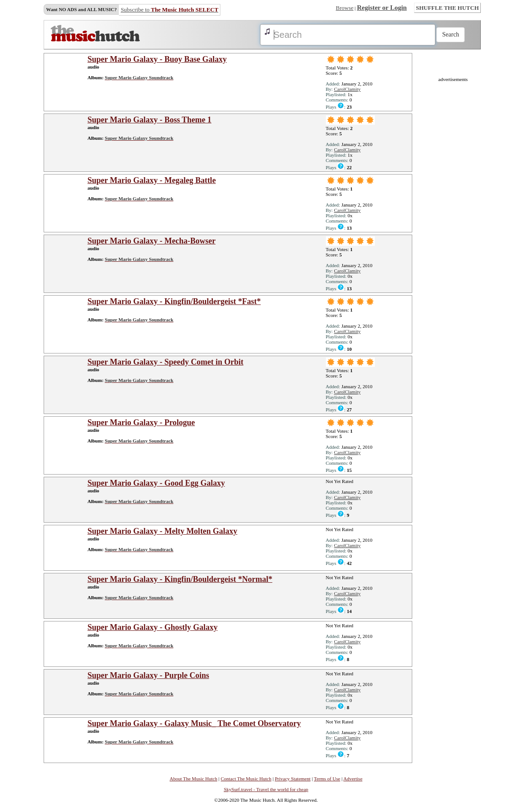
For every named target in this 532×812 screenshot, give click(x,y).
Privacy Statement (292, 779)
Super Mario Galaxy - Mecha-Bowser (152, 241)
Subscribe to (169, 10)
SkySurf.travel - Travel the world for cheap (266, 789)
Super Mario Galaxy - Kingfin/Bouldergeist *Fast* (174, 301)
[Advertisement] (453, 215)
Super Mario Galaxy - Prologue (141, 422)
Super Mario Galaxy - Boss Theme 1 (150, 120)
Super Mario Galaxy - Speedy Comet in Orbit (166, 362)
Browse (345, 8)
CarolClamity (347, 89)
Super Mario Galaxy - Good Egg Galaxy (156, 483)
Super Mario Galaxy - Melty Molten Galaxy (163, 531)
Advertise (353, 779)
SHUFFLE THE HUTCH (447, 8)
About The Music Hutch (193, 779)
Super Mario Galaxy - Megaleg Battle (152, 180)
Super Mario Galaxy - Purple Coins (148, 675)
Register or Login (382, 8)
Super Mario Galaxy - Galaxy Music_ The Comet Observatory (194, 723)
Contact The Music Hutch (246, 779)
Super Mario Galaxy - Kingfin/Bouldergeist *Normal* (180, 579)
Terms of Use (327, 779)
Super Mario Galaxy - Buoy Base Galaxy (157, 59)
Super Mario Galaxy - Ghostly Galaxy (153, 627)
